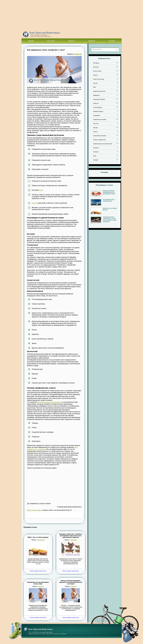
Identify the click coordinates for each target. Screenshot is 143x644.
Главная (31, 41)
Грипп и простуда (99, 79)
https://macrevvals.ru (34, 510)
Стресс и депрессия (99, 140)
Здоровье (74, 540)
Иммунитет (97, 95)
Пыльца (35, 203)
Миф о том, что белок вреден (38, 537)
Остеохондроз (98, 107)
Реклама (112, 41)
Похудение (41, 540)
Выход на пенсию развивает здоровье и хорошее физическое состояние (71, 582)
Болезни (96, 67)
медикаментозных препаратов (49, 402)
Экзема (96, 160)
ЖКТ (95, 87)
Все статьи (51, 41)
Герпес (95, 75)
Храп (95, 156)
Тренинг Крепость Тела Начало (103, 144)
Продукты (92, 41)
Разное (95, 132)
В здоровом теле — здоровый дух (109, 200)
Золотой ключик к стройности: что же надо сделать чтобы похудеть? (110, 219)
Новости (71, 41)
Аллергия (78, 54)
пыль (41, 190)
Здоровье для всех (99, 91)
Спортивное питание (100, 136)
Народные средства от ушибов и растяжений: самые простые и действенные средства (71, 536)
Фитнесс (96, 152)
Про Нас (96, 124)
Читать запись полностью (38, 571)
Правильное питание (100, 120)
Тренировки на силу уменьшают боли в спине (38, 583)
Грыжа (95, 83)
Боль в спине (97, 71)
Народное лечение (99, 99)
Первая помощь (98, 111)
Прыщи (95, 128)
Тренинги (96, 148)
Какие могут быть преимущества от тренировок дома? (109, 192)
